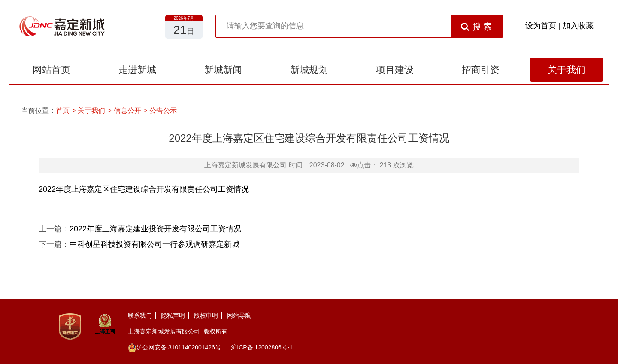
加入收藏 (578, 26)
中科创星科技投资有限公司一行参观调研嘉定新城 (154, 244)
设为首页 (541, 26)
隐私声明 (173, 315)
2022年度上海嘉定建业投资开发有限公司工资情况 (155, 229)
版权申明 (206, 315)
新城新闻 (223, 70)
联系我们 (140, 315)
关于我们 (566, 70)
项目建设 (395, 70)
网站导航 (239, 315)
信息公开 (127, 111)
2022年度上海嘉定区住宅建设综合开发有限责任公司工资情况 (144, 189)
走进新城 (137, 70)
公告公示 (163, 111)
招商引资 (481, 70)
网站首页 (51, 70)
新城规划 (309, 70)
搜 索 (477, 27)
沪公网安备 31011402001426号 (174, 347)
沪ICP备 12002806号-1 (262, 347)
